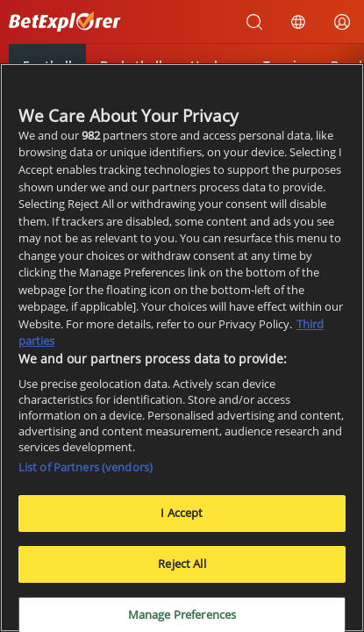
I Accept (182, 514)
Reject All (182, 564)
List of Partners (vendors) (86, 469)
